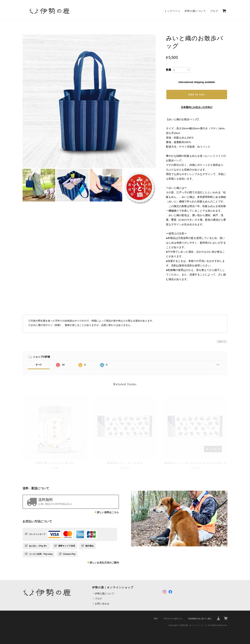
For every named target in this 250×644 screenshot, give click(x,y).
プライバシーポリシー (173, 619)
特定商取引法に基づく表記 (200, 619)
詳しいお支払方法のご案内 (104, 563)
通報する (222, 342)
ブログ (214, 11)
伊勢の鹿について (195, 11)
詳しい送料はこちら (108, 512)
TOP (156, 619)
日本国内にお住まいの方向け (197, 107)
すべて (39, 365)
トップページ (172, 11)
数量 (169, 70)
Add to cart (197, 94)
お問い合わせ (102, 604)
